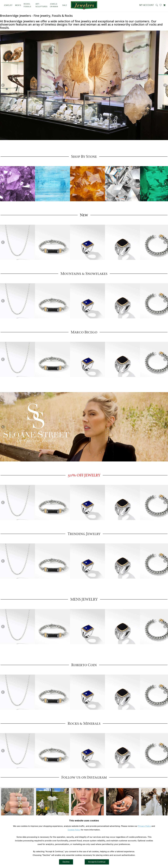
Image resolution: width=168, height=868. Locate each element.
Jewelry (8, 5)
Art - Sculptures (41, 5)
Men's (18, 5)
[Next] (165, 85)
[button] (157, 5)
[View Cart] (164, 5)
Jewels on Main (54, 5)
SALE (65, 5)
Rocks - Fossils (27, 5)
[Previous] (3, 85)
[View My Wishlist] (161, 5)
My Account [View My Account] (147, 5)
